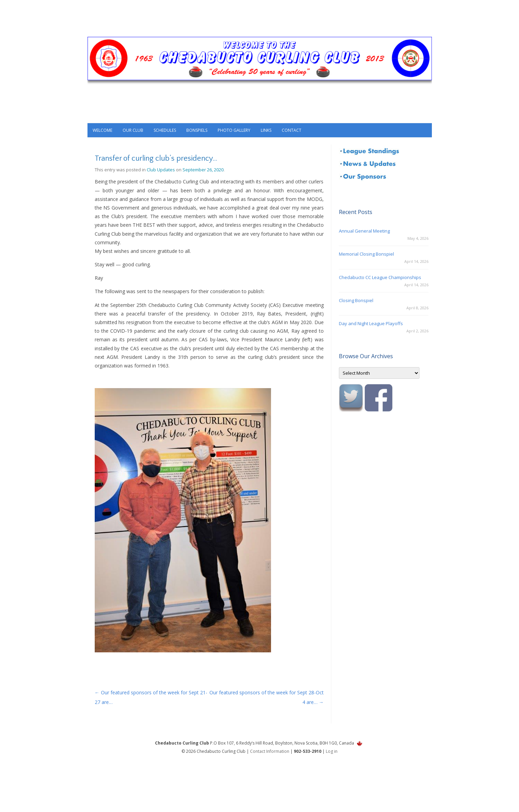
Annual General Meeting (364, 231)
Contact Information (270, 751)
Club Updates (161, 170)
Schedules (165, 130)
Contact (292, 130)
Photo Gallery (234, 130)
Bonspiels (197, 130)
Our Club (133, 130)
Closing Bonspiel (356, 300)
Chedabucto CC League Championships (380, 277)
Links (266, 130)
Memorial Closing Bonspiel (366, 254)
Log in (332, 751)
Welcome (102, 130)
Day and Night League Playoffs (371, 323)
